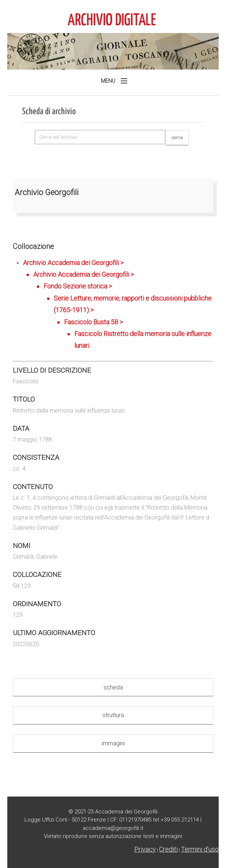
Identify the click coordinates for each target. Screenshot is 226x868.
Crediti (168, 849)
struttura (113, 715)
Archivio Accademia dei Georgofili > (118, 305)
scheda (113, 687)
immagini (113, 743)
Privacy (145, 849)
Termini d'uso (200, 849)
